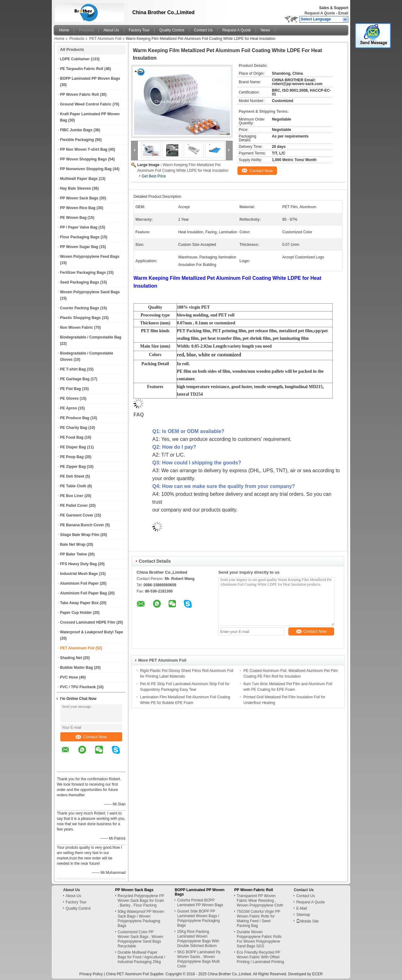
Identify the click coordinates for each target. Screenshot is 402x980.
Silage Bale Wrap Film (80, 535)
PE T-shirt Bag (73, 369)
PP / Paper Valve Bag (79, 227)
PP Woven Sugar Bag (79, 247)
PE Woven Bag (73, 218)
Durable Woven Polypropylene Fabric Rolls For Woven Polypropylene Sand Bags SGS (259, 939)
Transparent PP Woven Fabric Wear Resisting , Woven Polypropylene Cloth (260, 901)
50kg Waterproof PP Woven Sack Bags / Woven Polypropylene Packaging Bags (141, 919)
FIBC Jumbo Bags (76, 130)
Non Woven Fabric (76, 328)
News (265, 30)
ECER (317, 974)
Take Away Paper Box (79, 603)
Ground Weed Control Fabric (86, 104)
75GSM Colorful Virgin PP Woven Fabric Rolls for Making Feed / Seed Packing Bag (258, 919)
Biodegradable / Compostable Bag (91, 337)
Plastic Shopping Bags (80, 318)
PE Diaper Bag (73, 447)
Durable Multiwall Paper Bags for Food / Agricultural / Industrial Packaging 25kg (141, 957)
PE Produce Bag (75, 418)
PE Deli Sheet (72, 476)
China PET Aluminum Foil (127, 974)
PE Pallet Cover (74, 506)
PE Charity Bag (74, 428)
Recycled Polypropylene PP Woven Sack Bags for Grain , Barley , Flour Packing (141, 901)
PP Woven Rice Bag (78, 208)
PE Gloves (69, 398)
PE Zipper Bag (73, 467)
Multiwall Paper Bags (79, 179)
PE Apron (68, 408)
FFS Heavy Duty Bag (78, 564)
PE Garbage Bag (75, 379)
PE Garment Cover (77, 515)
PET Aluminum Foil (105, 39)
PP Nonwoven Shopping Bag (86, 169)
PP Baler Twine (73, 554)
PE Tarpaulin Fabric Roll (82, 69)
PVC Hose (69, 677)
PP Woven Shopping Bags (84, 159)
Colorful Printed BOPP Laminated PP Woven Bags (200, 903)
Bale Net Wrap (73, 544)
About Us (111, 30)
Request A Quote (320, 13)
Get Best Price (154, 176)
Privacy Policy (91, 974)
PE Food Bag (72, 437)
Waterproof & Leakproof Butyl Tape (92, 632)
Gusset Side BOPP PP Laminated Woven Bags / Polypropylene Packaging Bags (198, 918)
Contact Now (91, 737)
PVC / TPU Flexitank (78, 687)
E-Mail (301, 908)
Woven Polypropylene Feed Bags (90, 257)
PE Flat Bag (71, 389)
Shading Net (71, 658)
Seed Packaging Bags (80, 282)
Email (343, 13)
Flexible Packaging (77, 140)
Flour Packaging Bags (80, 237)
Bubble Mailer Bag (76, 668)
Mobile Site (307, 921)
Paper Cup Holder (76, 613)
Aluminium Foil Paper (79, 583)
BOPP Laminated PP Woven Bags (90, 79)
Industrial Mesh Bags (79, 574)
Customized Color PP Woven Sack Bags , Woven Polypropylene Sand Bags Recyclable (141, 939)
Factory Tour (139, 30)
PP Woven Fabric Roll (79, 95)
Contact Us (203, 30)
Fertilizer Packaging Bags (83, 273)
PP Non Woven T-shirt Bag (84, 149)
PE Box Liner (72, 496)
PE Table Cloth (73, 486)
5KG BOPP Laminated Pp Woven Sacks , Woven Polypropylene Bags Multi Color (199, 959)
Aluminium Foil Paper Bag (83, 593)
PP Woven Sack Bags (79, 198)
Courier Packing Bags (80, 308)
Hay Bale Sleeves (76, 188)
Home (64, 30)
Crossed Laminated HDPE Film (88, 622)
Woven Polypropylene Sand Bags (90, 292)
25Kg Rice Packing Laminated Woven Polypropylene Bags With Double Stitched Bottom (198, 939)
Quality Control (172, 30)
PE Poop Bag (72, 457)
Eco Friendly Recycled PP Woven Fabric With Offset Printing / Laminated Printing (261, 957)
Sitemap (303, 915)
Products (86, 30)
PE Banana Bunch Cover (82, 525)
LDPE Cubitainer (75, 59)
